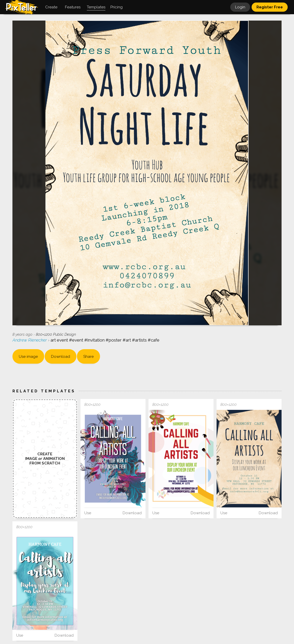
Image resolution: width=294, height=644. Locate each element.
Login (240, 7)
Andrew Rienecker (30, 340)
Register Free (270, 7)
